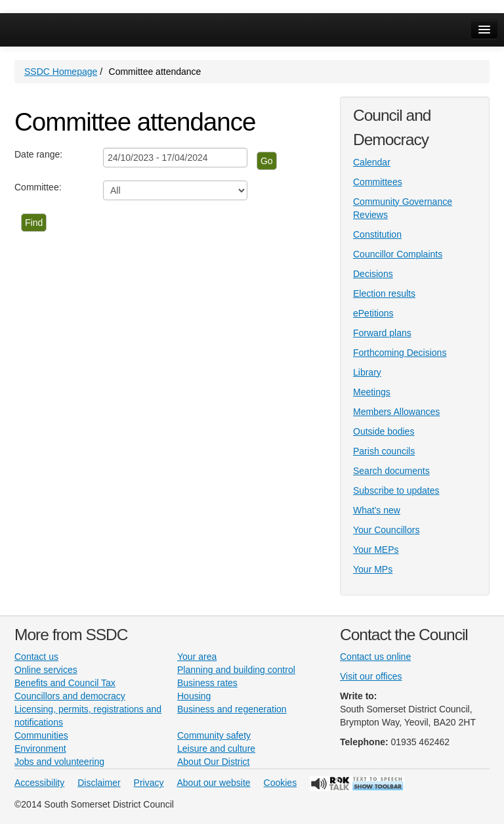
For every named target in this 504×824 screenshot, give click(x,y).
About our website (214, 783)
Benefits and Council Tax (65, 683)
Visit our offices (371, 676)
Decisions (373, 274)
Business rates (207, 683)
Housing (194, 696)
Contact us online (375, 657)
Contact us (36, 657)
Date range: (38, 154)
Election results (384, 293)
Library (367, 372)
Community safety (214, 735)
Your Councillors (386, 530)
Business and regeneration (232, 709)
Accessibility (39, 783)
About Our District (213, 762)
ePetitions (373, 313)
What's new (377, 510)
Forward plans (382, 333)
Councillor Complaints (398, 254)
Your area (197, 657)
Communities (41, 735)
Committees (378, 182)
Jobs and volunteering (59, 762)
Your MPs (373, 569)
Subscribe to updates (396, 490)
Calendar (372, 162)
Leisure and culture (216, 748)
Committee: (38, 187)
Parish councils (384, 451)
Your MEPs (376, 550)
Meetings (372, 392)
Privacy (149, 783)
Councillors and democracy (70, 696)
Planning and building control (236, 670)
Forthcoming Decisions (400, 353)
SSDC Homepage (61, 72)
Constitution (377, 234)
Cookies (281, 783)
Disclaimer (99, 783)
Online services (46, 670)
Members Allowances (396, 412)
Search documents (391, 471)
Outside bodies (384, 431)
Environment (40, 748)
